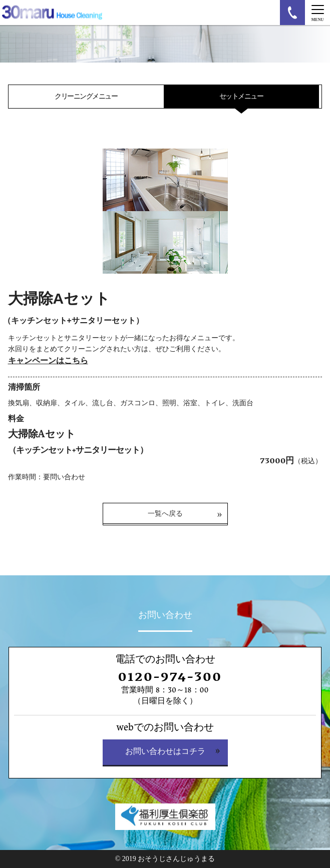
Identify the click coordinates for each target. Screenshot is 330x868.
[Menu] (317, 13)
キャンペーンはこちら (48, 360)
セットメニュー (241, 96)
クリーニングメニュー (86, 96)
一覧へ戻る (165, 514)
